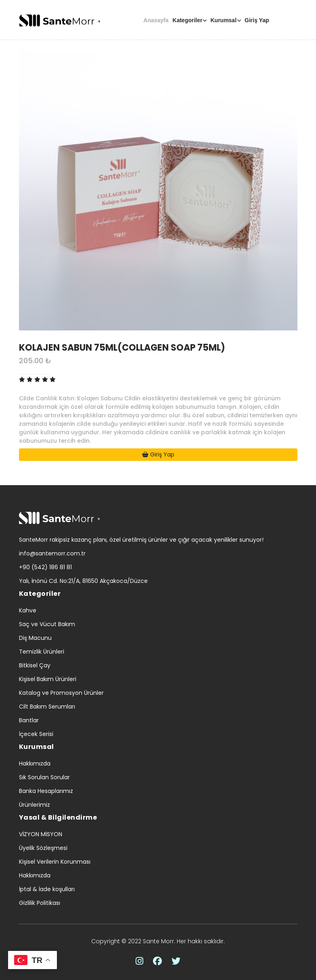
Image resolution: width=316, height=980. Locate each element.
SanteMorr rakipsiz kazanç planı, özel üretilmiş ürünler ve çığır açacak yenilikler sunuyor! (141, 540)
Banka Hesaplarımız (46, 791)
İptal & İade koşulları (47, 889)
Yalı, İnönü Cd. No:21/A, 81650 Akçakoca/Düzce (83, 581)
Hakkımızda (35, 763)
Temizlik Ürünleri (42, 652)
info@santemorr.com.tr (52, 553)
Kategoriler (188, 20)
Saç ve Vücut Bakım (47, 624)
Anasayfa (156, 20)
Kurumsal (223, 20)
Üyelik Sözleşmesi (43, 848)
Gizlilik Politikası (40, 903)
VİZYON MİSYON (41, 834)
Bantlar (29, 720)
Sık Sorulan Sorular (44, 777)
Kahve (28, 610)
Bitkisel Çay (35, 665)
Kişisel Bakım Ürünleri (48, 679)
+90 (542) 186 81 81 (45, 567)
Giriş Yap (257, 20)
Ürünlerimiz (35, 805)
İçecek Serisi (36, 734)
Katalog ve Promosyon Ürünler (61, 693)
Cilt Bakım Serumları (47, 707)
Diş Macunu (35, 638)
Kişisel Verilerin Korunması (55, 862)
